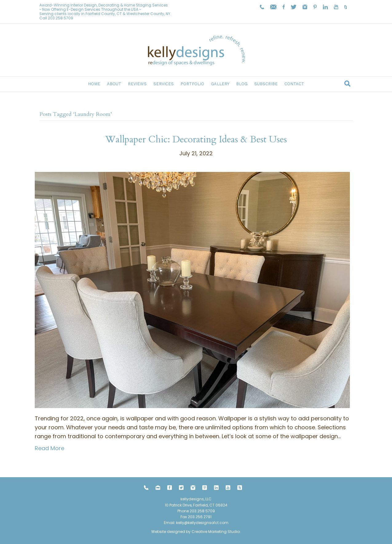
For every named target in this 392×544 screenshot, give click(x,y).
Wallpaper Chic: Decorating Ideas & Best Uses (196, 139)
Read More (49, 448)
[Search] (347, 84)
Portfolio (192, 84)
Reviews (137, 84)
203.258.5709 (61, 18)
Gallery (220, 84)
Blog (242, 84)
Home (94, 84)
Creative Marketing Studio (216, 532)
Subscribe (266, 84)
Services (164, 84)
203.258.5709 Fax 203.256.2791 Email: (189, 517)
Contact (294, 84)
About (114, 84)
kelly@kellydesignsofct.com (202, 523)
